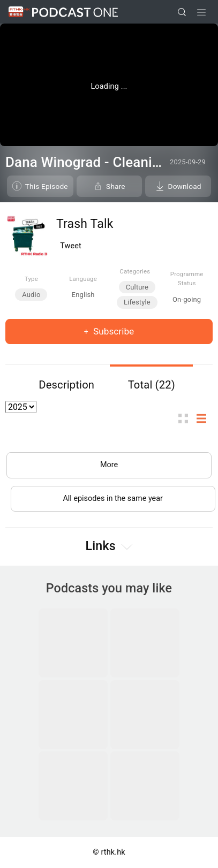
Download (185, 186)
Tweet (71, 246)
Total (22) (152, 385)
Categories (135, 271)
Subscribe (113, 331)
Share (116, 186)
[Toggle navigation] (201, 12)
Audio (31, 295)
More (109, 465)
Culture (137, 287)
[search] (182, 12)
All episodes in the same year (113, 498)
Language (83, 279)
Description (66, 385)
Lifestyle (137, 302)
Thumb (186, 419)
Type (31, 279)
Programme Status (187, 279)
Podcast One (75, 12)
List (205, 419)
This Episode (47, 186)
